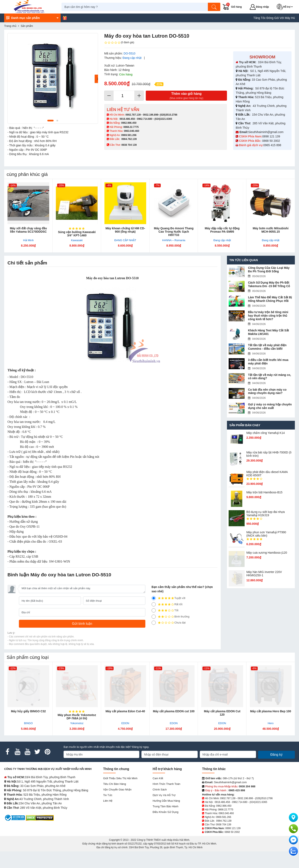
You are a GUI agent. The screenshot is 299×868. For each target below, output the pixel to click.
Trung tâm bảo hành (165, 806)
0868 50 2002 (272, 141)
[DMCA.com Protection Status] (40, 818)
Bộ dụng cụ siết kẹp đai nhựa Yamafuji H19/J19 (265, 516)
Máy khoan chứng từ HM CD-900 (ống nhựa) (125, 230)
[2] (154, 617)
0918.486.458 (127, 119)
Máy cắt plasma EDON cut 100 (174, 711)
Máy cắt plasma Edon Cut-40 (125, 711)
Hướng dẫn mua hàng (166, 801)
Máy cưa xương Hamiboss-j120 (267, 556)
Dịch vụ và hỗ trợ (164, 795)
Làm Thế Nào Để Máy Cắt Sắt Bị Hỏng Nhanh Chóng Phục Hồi (270, 299)
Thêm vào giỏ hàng (186, 96)
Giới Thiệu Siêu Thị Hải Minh (120, 778)
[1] (154, 623)
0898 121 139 (271, 136)
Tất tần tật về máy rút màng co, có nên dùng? (269, 377)
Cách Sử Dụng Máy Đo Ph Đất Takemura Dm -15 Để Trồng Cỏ (269, 284)
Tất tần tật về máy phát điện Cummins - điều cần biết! (267, 347)
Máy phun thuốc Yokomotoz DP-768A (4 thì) (77, 717)
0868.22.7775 (131, 127)
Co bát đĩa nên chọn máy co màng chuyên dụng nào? (267, 391)
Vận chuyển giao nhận (117, 790)
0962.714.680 (145, 119)
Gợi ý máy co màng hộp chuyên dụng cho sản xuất (270, 406)
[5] (154, 598)
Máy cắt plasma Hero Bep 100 (271, 711)
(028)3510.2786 (168, 115)
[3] (154, 610)
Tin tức (108, 795)
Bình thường (171, 617)
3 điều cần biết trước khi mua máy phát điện (268, 362)
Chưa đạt (169, 623)
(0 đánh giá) (119, 43)
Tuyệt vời (168, 598)
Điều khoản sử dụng (165, 812)
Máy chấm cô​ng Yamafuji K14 (265, 436)
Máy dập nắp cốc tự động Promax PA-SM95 (222, 230)
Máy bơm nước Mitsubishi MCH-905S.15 (271, 230)
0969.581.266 (129, 135)
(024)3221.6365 (163, 119)
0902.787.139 (133, 115)
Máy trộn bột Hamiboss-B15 (264, 495)
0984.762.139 (129, 139)
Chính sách (160, 790)
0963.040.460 (132, 131)
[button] (286, 7)
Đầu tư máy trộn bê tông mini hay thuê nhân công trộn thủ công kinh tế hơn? (268, 316)
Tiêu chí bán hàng (115, 784)
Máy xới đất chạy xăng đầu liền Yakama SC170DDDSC (28, 230)
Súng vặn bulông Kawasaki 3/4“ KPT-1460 (77, 234)
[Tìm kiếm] (215, 7)
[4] (154, 604)
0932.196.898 (150, 115)
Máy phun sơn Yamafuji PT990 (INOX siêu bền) (266, 537)
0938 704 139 (224, 825)
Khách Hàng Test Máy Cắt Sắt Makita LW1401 (268, 332)
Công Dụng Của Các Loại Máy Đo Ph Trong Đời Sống (269, 270)
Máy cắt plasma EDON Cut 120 (222, 713)
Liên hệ (108, 801)
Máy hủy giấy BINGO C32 (28, 711)
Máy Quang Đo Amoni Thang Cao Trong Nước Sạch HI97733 (174, 232)
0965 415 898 (272, 145)
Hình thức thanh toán (166, 784)
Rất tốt (167, 604)
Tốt (165, 610)
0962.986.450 (129, 123)
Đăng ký (276, 755)
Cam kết (158, 778)
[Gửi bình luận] (82, 624)
